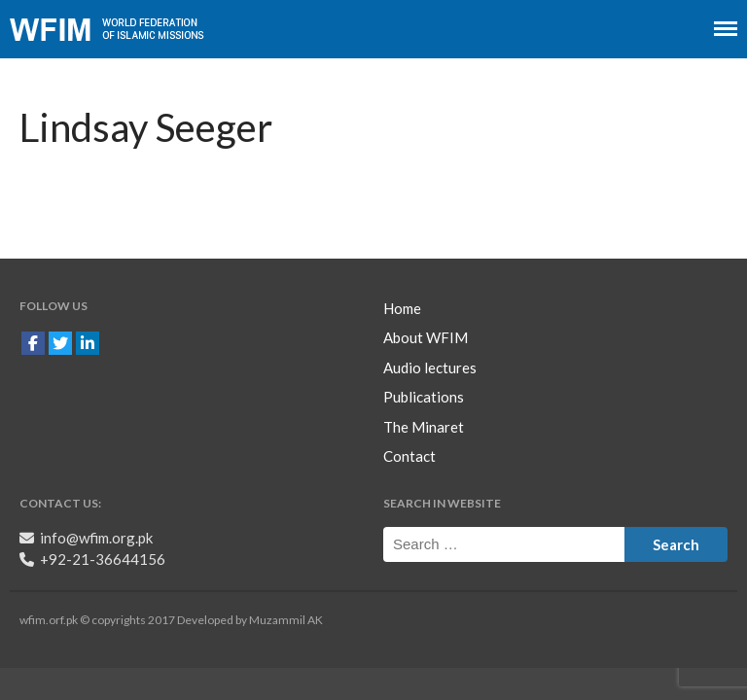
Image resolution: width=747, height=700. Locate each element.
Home (402, 308)
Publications (424, 397)
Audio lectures (430, 367)
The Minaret (424, 427)
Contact (409, 456)
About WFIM (426, 337)
